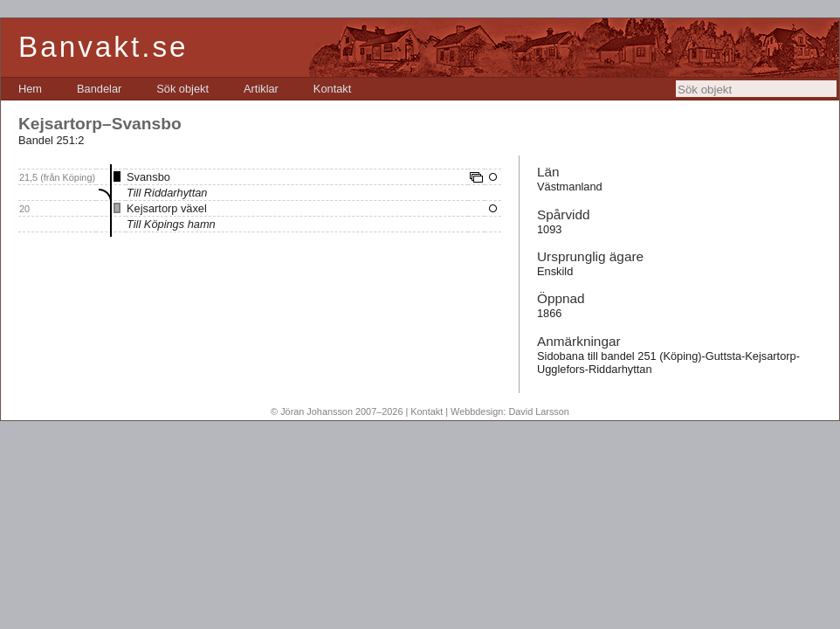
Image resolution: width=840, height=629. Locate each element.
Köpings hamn (180, 224)
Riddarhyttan (176, 193)
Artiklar (261, 89)
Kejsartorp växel (167, 208)
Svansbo (148, 177)
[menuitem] (30, 89)
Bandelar (99, 89)
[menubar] (185, 89)
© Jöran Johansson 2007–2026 (337, 411)
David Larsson (539, 411)
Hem (30, 89)
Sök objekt (182, 89)
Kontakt (332, 89)
